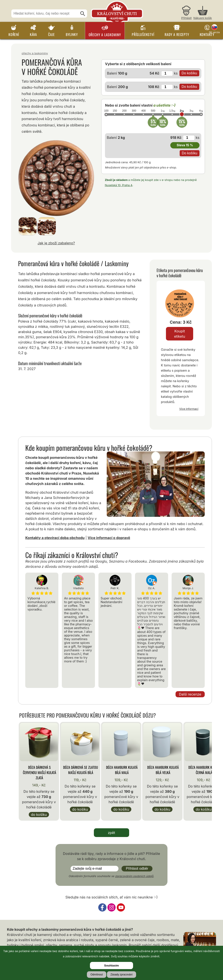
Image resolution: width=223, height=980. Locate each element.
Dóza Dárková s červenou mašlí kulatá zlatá (40, 772)
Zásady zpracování (121, 975)
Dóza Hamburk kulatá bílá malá (122, 770)
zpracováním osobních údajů (134, 876)
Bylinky (72, 34)
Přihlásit (186, 18)
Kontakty (207, 34)
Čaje (52, 34)
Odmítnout (96, 975)
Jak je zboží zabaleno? (56, 243)
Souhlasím (111, 966)
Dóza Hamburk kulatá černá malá (204, 770)
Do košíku (39, 815)
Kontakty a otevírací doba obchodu (55, 538)
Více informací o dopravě (109, 538)
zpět (111, 833)
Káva (33, 34)
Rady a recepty (177, 34)
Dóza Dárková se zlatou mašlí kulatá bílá (81, 770)
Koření (14, 34)
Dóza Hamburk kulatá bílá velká (163, 770)
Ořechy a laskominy (105, 35)
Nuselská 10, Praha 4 (118, 185)
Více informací (189, 409)
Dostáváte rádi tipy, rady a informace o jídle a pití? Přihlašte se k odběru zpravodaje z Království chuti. (111, 856)
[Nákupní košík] (203, 13)
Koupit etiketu (180, 334)
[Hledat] (83, 14)
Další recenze (190, 694)
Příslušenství (143, 34)
